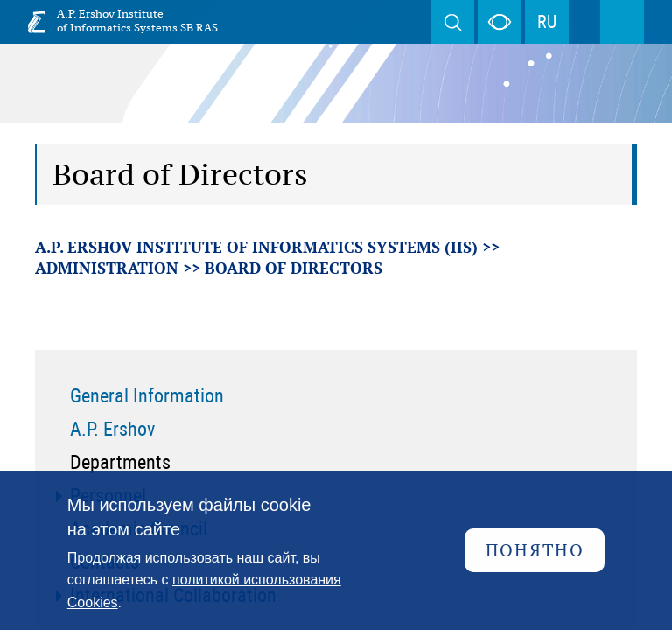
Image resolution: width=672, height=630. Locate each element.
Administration (107, 268)
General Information (147, 396)
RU (547, 22)
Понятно (535, 550)
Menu (622, 22)
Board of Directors (294, 268)
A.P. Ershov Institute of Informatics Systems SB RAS (137, 21)
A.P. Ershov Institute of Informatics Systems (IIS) (256, 247)
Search (452, 22)
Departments (120, 462)
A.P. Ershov (112, 429)
